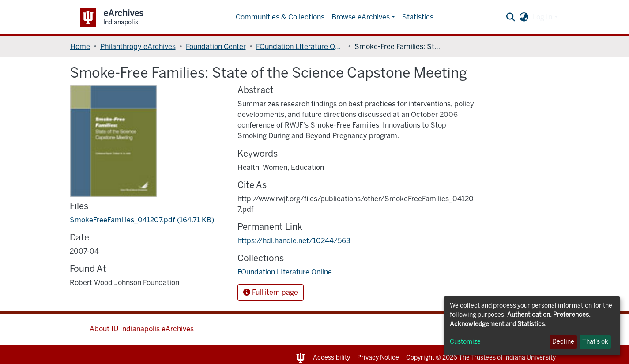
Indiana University (530, 358)
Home (80, 47)
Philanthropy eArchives (138, 47)
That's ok (595, 342)
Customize (465, 342)
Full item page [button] (271, 292)
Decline (563, 342)
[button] (524, 17)
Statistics (418, 17)
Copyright (420, 358)
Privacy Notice (378, 358)
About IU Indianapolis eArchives (142, 329)
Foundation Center (216, 47)
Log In (542, 17)
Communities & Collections (280, 17)
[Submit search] (510, 17)
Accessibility (331, 358)
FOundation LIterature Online (300, 47)
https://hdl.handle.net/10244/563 (294, 241)
